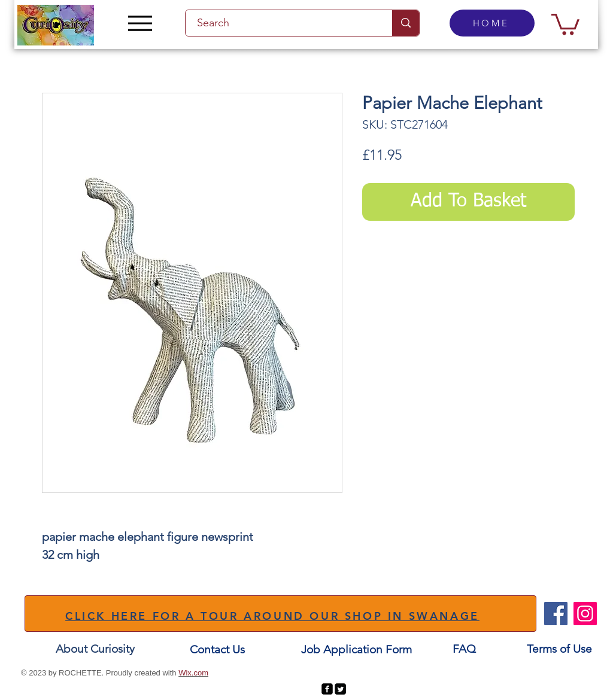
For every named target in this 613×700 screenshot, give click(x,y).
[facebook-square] (327, 689)
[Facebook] (556, 614)
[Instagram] (585, 614)
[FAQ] (464, 649)
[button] (565, 23)
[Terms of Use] (559, 649)
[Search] (282, 23)
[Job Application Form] (356, 650)
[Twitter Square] (340, 689)
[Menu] (140, 23)
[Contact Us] (217, 650)
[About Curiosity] (95, 649)
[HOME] (492, 23)
